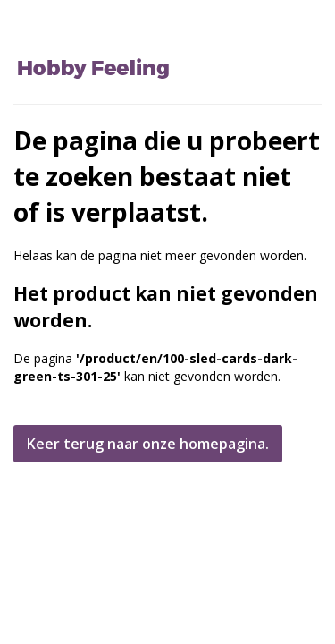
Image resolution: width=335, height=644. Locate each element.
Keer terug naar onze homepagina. (148, 444)
